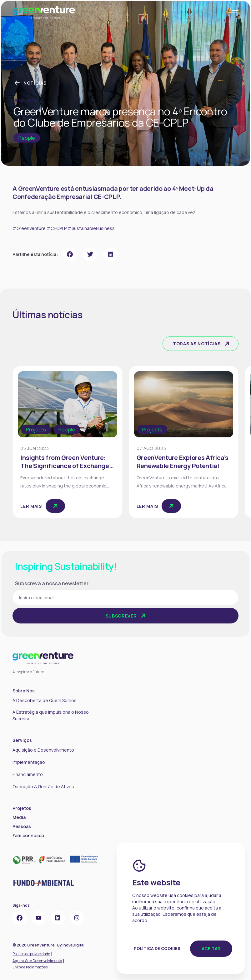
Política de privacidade (31, 954)
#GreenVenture (29, 244)
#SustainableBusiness (91, 244)
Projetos (22, 808)
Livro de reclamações (30, 967)
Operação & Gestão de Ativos (43, 787)
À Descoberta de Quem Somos (45, 700)
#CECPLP (57, 244)
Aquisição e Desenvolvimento (43, 750)
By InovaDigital (71, 945)
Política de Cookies (157, 948)
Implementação (29, 762)
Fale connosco (28, 835)
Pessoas (22, 826)
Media (19, 817)
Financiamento (28, 774)
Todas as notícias (202, 344)
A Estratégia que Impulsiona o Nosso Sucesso (51, 715)
